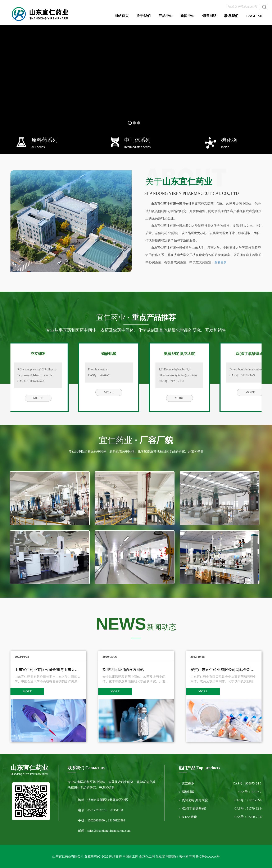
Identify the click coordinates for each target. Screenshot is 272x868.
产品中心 (166, 16)
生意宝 (160, 856)
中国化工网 (130, 856)
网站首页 (122, 16)
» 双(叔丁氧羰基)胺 (192, 808)
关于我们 (144, 16)
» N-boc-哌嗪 (188, 817)
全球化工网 (147, 856)
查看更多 (221, 262)
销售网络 (209, 16)
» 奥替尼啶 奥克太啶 (193, 800)
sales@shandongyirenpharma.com (109, 831)
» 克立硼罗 (187, 783)
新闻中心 (187, 16)
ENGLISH (254, 16)
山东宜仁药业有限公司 (68, 856)
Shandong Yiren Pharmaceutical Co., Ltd (192, 193)
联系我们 (231, 16)
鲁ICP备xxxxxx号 (208, 856)
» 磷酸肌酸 (187, 792)
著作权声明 (187, 856)
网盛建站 (172, 856)
